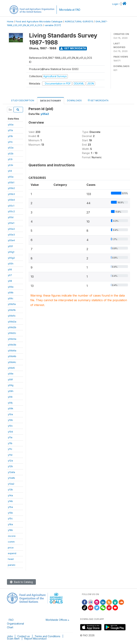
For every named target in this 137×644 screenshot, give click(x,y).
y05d (11, 217)
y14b (10, 501)
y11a (10, 437)
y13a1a (11, 472)
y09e (11, 374)
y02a (11, 148)
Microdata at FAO (70, 10)
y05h (11, 263)
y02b (11, 153)
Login (115, 4)
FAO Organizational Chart (15, 624)
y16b (10, 530)
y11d (10, 455)
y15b (10, 513)
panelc (12, 565)
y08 (10, 281)
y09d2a (12, 322)
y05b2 (11, 188)
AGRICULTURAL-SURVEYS (79, 22)
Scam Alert (13, 639)
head (11, 559)
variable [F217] (53, 25)
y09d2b (12, 327)
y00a (11, 125)
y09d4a (12, 350)
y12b (10, 466)
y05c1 (11, 206)
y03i (10, 159)
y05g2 (11, 258)
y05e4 (11, 240)
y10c (10, 426)
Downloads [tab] (74, 100)
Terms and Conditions (47, 636)
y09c (11, 298)
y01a (10, 130)
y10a (10, 414)
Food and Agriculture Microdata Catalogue (39, 22)
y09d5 (11, 368)
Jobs (10, 636)
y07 (10, 275)
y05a (11, 177)
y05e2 (11, 229)
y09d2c (12, 333)
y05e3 (11, 235)
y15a (10, 507)
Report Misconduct (35, 639)
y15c (10, 518)
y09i (10, 397)
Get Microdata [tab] (98, 100)
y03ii (10, 165)
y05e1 (11, 223)
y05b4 (11, 200)
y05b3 (11, 194)
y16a (10, 524)
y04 (10, 171)
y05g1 (11, 252)
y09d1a (12, 304)
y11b (10, 443)
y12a (10, 461)
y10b (10, 420)
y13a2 (11, 484)
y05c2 (11, 211)
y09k (11, 408)
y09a (11, 287)
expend (12, 553)
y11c (10, 449)
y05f (10, 246)
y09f (10, 379)
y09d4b (12, 356)
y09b (11, 292)
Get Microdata (73, 48)
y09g (11, 385)
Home (10, 22)
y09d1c (12, 316)
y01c (10, 142)
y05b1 (11, 182)
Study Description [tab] (23, 100)
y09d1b (12, 310)
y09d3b (12, 345)
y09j (10, 403)
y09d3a (12, 339)
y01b (10, 136)
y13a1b (11, 478)
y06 (10, 269)
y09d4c (12, 362)
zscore (12, 536)
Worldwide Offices (56, 620)
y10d (10, 432)
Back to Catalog (21, 582)
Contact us (24, 636)
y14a (10, 495)
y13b (10, 489)
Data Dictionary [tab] (51, 101)
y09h (11, 391)
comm (11, 542)
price (11, 548)
